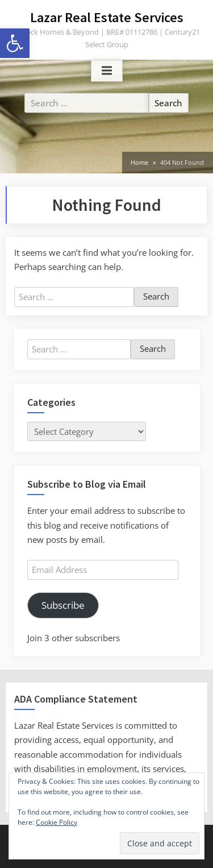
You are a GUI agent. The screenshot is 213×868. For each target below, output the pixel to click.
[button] (15, 43)
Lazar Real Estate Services (107, 17)
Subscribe (63, 605)
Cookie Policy (57, 822)
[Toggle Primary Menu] (107, 71)
